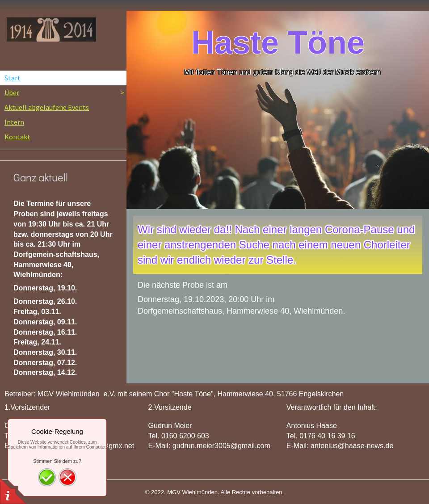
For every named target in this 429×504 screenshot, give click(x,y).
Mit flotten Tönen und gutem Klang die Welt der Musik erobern (282, 72)
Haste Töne (278, 42)
